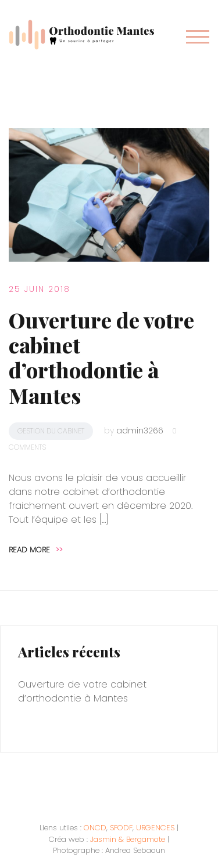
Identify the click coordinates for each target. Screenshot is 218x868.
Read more (36, 550)
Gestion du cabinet (51, 431)
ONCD (95, 828)
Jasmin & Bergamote (128, 839)
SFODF (121, 828)
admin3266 (140, 431)
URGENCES (155, 828)
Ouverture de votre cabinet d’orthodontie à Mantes (101, 357)
